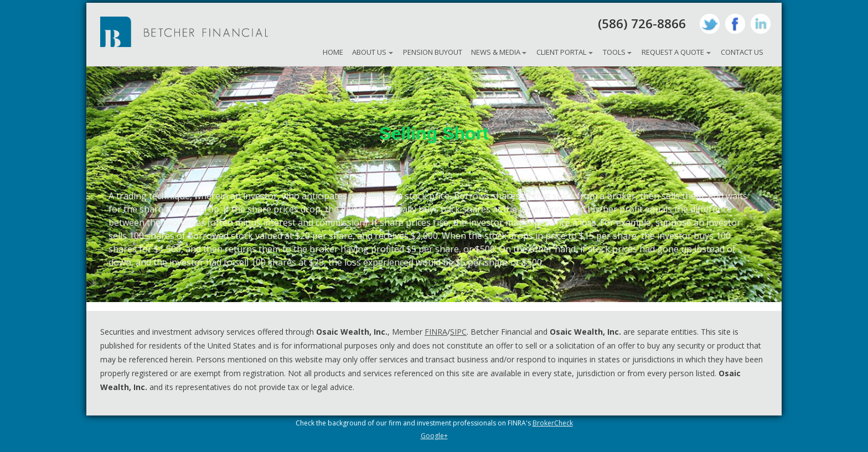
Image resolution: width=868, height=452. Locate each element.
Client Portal (561, 52)
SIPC (458, 332)
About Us (369, 52)
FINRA (436, 332)
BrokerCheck (553, 423)
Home (333, 52)
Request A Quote (673, 52)
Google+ (434, 436)
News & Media (496, 52)
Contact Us (742, 52)
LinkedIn (761, 24)
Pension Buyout (433, 52)
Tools (614, 52)
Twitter (710, 24)
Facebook (735, 24)
